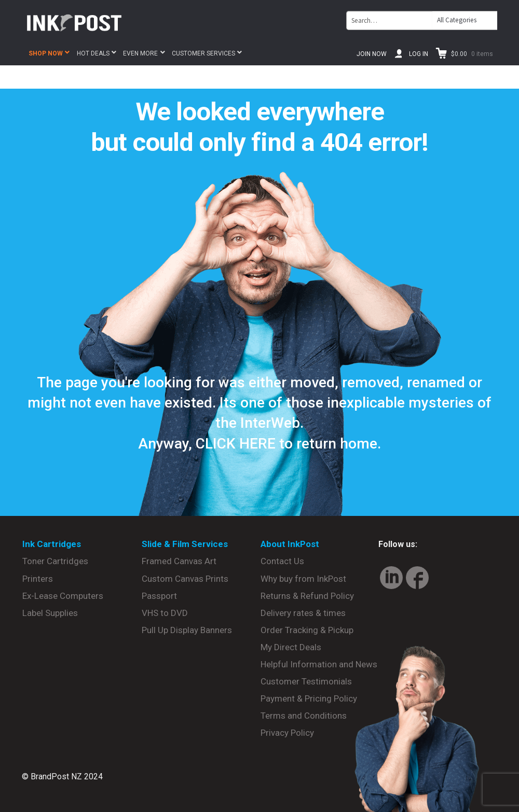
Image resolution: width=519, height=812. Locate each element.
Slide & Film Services (185, 544)
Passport (159, 596)
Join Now (372, 54)
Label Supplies (50, 613)
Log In (419, 54)
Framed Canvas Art (179, 561)
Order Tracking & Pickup (307, 630)
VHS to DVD (165, 613)
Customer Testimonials (306, 681)
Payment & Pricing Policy (309, 698)
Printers (38, 579)
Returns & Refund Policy (307, 596)
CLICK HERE (236, 444)
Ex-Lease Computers (63, 596)
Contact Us (282, 561)
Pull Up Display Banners (187, 630)
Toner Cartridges (55, 561)
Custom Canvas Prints (185, 579)
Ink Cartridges (52, 544)
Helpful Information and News (319, 664)
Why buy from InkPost (303, 579)
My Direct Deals (291, 647)
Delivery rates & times (303, 613)
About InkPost (290, 544)
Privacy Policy (287, 733)
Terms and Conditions (304, 716)
